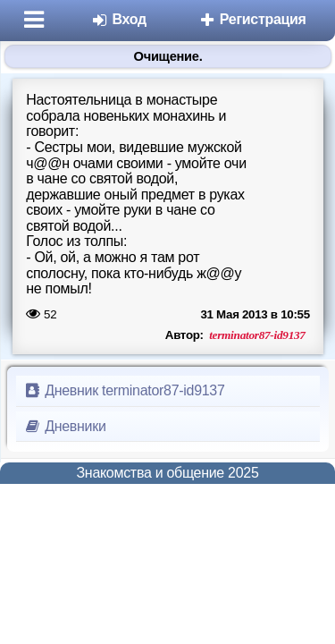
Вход (118, 19)
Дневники (65, 426)
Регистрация (252, 19)
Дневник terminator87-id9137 (124, 390)
